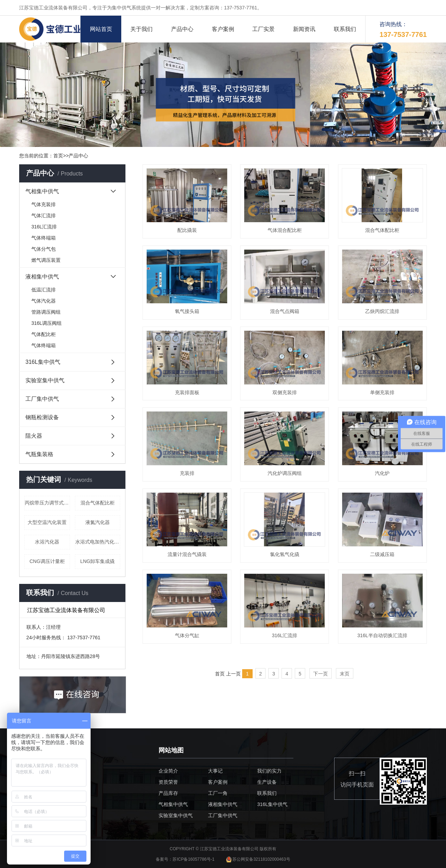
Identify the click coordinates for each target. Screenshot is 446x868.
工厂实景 (263, 29)
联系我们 (345, 29)
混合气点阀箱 (285, 311)
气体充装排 (44, 204)
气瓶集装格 (39, 454)
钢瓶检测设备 (42, 417)
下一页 (321, 674)
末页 (345, 674)
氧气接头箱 (187, 311)
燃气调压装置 (46, 260)
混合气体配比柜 (98, 503)
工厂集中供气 (42, 399)
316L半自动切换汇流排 (382, 635)
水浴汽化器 (47, 542)
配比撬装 (187, 230)
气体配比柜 (44, 334)
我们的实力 (269, 771)
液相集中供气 (42, 277)
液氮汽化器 (98, 522)
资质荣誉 (168, 782)
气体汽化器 (44, 301)
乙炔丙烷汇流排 (382, 311)
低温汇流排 (44, 290)
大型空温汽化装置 (47, 522)
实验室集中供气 (45, 380)
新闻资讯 (304, 29)
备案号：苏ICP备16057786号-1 (186, 859)
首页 (58, 156)
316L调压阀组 (47, 323)
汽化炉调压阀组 (285, 473)
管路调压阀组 (46, 312)
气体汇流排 (44, 216)
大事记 (215, 771)
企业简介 (168, 771)
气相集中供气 (42, 191)
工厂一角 (218, 793)
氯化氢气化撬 (285, 554)
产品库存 (168, 793)
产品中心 (182, 29)
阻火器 (34, 436)
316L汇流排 (44, 227)
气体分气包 (44, 249)
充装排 (187, 473)
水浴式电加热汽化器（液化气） (98, 542)
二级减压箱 (382, 554)
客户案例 (223, 29)
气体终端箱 (44, 238)
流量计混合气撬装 (187, 554)
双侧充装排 (285, 392)
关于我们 (141, 29)
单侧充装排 (382, 392)
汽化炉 (382, 473)
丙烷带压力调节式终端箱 (47, 503)
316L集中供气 (43, 362)
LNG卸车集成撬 (97, 561)
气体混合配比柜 (285, 230)
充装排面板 (187, 392)
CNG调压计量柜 (47, 561)
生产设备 (267, 782)
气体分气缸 (187, 635)
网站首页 (101, 29)
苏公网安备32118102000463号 (258, 859)
